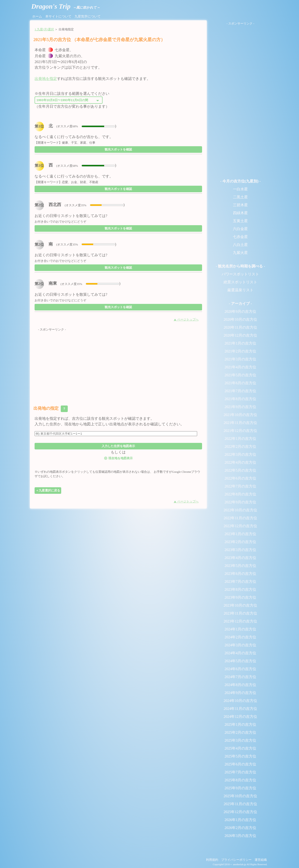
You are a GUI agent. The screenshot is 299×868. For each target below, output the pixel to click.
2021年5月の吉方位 (240, 375)
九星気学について (88, 16)
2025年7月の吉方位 (240, 772)
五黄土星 (240, 221)
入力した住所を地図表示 (118, 446)
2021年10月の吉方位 (240, 415)
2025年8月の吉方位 (240, 780)
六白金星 (240, 229)
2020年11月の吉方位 (240, 327)
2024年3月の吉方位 (240, 645)
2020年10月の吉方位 (240, 319)
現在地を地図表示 (118, 458)
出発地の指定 (51, 409)
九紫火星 (240, 253)
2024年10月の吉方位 (240, 701)
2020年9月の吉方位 (240, 311)
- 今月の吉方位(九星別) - (240, 181)
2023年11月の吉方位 (240, 613)
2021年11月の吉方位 (240, 423)
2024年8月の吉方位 (240, 685)
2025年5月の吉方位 (240, 756)
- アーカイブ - (240, 304)
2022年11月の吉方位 (240, 518)
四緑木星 (240, 213)
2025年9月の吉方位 (240, 788)
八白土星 (240, 245)
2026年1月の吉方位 (240, 820)
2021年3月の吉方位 (240, 359)
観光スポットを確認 (118, 149)
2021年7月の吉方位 (240, 391)
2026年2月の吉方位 (240, 828)
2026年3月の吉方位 (240, 836)
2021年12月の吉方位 (240, 431)
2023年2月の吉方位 (240, 542)
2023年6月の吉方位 (240, 574)
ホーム (37, 16)
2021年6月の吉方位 (240, 383)
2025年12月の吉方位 (240, 812)
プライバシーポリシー (236, 860)
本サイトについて (58, 16)
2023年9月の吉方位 (240, 597)
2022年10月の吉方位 (240, 510)
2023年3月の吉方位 (240, 550)
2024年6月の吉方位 (240, 669)
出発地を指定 (46, 79)
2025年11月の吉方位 (240, 804)
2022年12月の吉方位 (240, 526)
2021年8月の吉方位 (240, 399)
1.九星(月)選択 (44, 29)
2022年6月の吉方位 (240, 478)
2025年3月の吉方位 (240, 740)
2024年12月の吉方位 (240, 717)
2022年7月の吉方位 (240, 486)
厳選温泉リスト (240, 290)
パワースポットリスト (240, 274)
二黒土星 (240, 197)
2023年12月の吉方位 (240, 621)
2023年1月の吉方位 (240, 534)
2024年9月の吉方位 (240, 693)
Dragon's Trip (66, 6)
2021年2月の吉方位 (240, 351)
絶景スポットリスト (240, 282)
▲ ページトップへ (186, 320)
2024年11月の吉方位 (240, 709)
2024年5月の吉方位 (240, 661)
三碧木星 (240, 205)
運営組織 (261, 860)
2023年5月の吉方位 (240, 566)
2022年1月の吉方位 (240, 439)
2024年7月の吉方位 (240, 677)
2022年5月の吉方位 (240, 470)
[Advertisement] (118, 365)
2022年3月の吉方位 (240, 454)
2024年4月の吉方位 (240, 653)
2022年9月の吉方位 (240, 502)
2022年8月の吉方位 (240, 494)
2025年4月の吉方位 (240, 748)
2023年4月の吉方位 (240, 558)
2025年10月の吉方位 (240, 796)
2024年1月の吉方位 (240, 629)
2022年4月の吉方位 (240, 462)
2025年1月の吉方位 (240, 724)
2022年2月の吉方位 (240, 446)
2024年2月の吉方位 (240, 637)
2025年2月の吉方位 (240, 732)
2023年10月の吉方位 (240, 605)
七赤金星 (240, 237)
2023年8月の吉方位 (240, 589)
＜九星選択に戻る (48, 490)
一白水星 (240, 189)
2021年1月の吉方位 (240, 343)
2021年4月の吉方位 (240, 367)
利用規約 (212, 860)
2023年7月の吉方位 (240, 582)
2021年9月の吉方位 (240, 407)
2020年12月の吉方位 (240, 335)
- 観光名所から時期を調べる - (240, 266)
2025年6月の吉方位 (240, 764)
